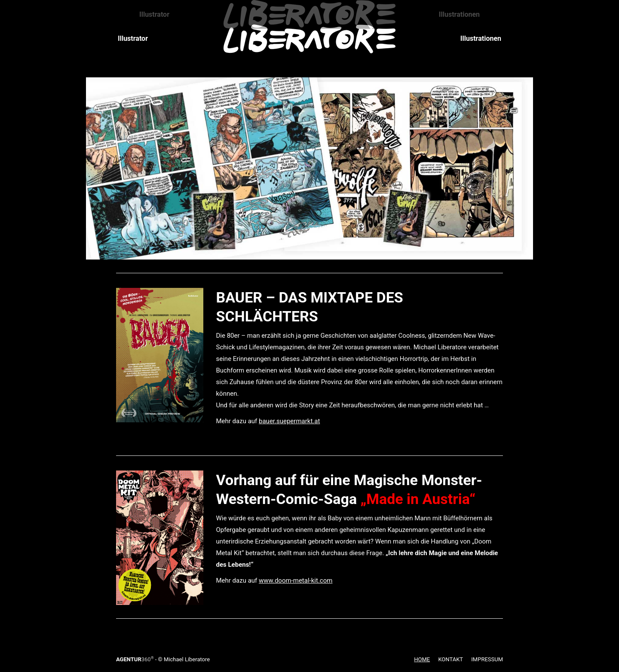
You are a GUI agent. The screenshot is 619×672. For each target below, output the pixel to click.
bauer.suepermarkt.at (289, 421)
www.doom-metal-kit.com (296, 580)
